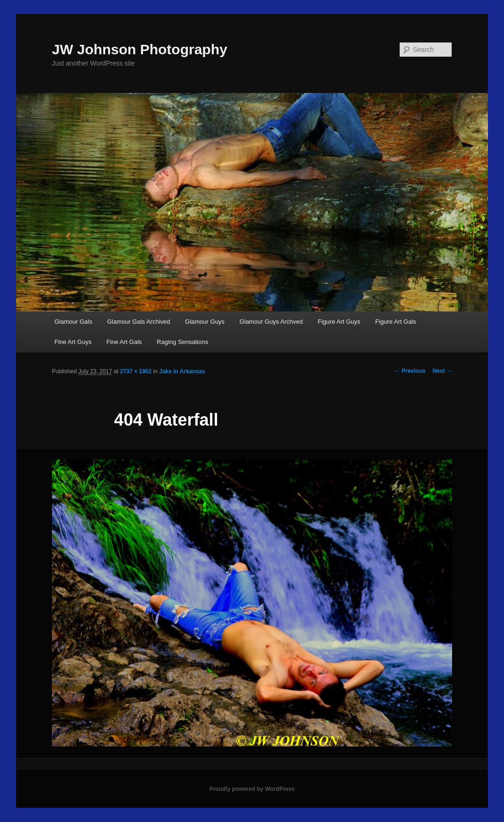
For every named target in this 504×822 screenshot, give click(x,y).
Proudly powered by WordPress (252, 789)
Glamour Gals (73, 322)
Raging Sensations (182, 342)
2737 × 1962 (136, 371)
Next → (442, 371)
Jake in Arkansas (182, 371)
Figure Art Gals (396, 322)
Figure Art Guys (339, 322)
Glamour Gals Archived (139, 322)
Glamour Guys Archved (271, 322)
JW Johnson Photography (140, 49)
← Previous (410, 371)
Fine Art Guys (73, 342)
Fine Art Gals (124, 342)
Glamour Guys (205, 322)
